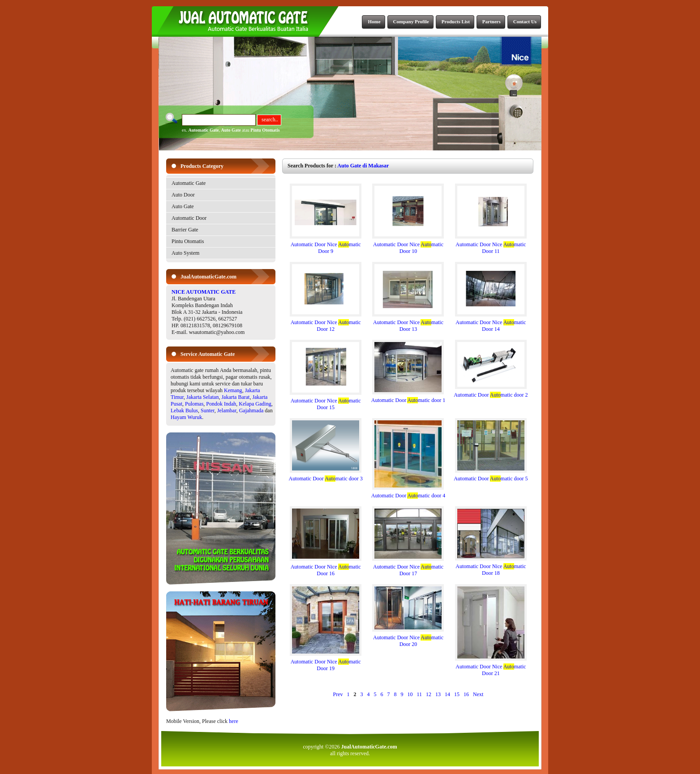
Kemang (233, 390)
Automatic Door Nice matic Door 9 (326, 245)
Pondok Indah (221, 404)
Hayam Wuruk (186, 417)
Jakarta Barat (235, 397)
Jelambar (227, 411)
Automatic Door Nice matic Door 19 (326, 663)
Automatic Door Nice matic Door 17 (408, 568)
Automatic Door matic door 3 (326, 476)
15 (457, 694)
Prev (338, 694)
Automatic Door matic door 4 (408, 493)
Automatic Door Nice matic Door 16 (326, 568)
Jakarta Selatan (202, 397)
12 (429, 694)
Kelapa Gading (255, 404)
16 (466, 694)
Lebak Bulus (184, 411)
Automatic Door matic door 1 (408, 398)
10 (410, 694)
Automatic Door (189, 218)
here (234, 721)
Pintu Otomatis (265, 130)
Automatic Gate (203, 130)
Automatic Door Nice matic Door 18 (491, 567)
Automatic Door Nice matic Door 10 (408, 245)
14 (447, 694)
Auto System (185, 253)
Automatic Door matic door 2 (491, 392)
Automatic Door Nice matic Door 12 (326, 323)
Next (478, 694)
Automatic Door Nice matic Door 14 (491, 323)
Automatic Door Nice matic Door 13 (408, 323)
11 (420, 694)
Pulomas (194, 404)
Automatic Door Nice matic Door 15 (326, 402)
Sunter (208, 411)
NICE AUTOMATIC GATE (204, 292)
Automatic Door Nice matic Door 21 (491, 667)
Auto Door (183, 195)
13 (438, 694)
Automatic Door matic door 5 (491, 476)
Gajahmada (251, 411)
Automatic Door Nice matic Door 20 (408, 638)
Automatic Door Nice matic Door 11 (491, 245)
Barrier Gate (185, 230)
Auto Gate (231, 130)
